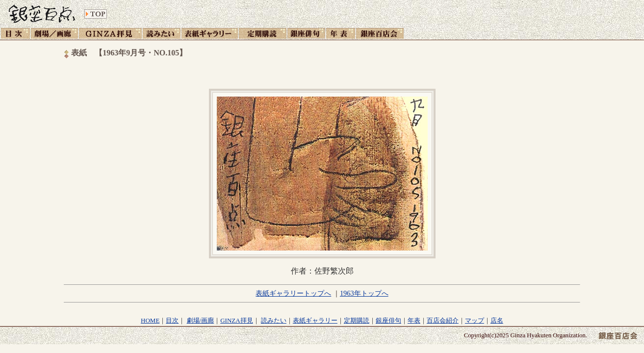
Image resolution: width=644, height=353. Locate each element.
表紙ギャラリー (315, 320)
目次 (172, 320)
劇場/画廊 (201, 320)
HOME (150, 320)
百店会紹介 (443, 320)
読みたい (274, 320)
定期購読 (357, 320)
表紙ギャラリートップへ (293, 293)
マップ (475, 320)
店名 (497, 320)
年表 (414, 320)
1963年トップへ (364, 293)
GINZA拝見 (236, 320)
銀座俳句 (388, 320)
